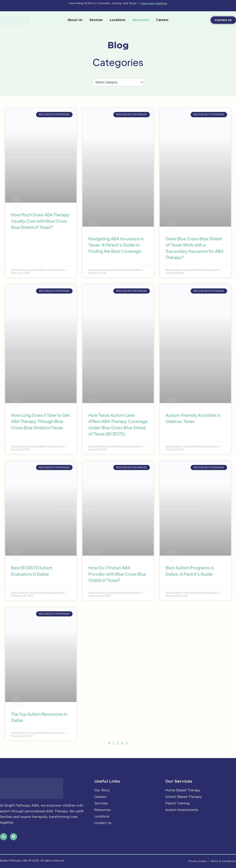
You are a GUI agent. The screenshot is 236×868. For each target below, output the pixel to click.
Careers (162, 20)
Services (96, 20)
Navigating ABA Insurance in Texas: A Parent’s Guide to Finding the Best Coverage (116, 245)
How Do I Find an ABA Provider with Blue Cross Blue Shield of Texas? (117, 574)
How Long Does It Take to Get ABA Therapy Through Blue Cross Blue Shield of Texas (40, 421)
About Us (75, 20)
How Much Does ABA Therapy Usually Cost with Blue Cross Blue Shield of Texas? (40, 221)
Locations (118, 20)
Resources (141, 20)
